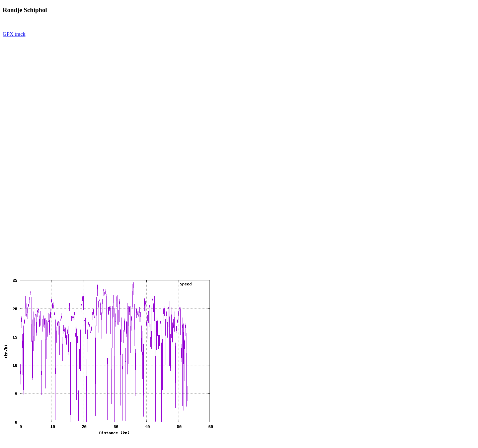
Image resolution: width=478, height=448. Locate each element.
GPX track (14, 34)
